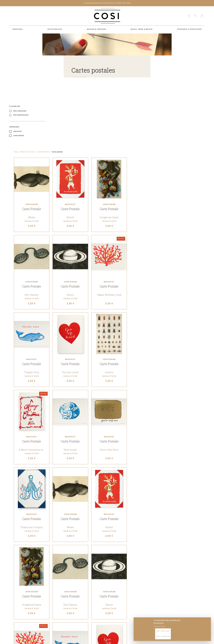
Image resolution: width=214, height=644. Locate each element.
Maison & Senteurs (66, 100)
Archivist (18, 132)
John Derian (19, 136)
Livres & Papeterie (82, 100)
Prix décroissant (21, 115)
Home (55, 100)
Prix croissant (20, 111)
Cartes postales (96, 100)
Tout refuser (181, 634)
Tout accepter (200, 634)
